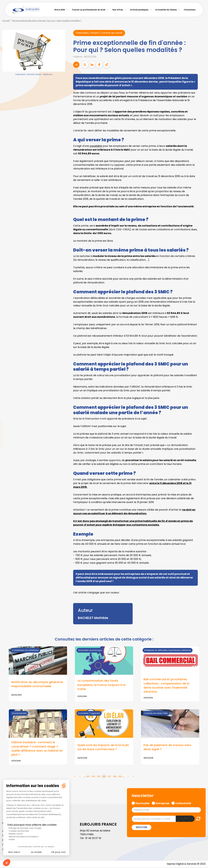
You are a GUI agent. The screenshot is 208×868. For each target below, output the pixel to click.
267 (109, 777)
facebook (202, 415)
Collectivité (183, 804)
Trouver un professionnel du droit (89, 10)
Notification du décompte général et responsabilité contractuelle (37, 684)
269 (120, 777)
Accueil (6, 21)
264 (93, 777)
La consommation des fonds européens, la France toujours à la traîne (101, 685)
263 (88, 777)
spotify (202, 447)
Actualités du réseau (166, 10)
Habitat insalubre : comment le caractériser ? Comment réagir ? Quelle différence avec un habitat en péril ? (37, 749)
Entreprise (162, 804)
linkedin (202, 428)
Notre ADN (60, 10)
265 (99, 777)
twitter (202, 421)
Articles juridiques (139, 10)
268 (115, 777)
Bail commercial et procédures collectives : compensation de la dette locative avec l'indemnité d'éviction (166, 686)
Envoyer (142, 828)
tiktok (202, 453)
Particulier (143, 804)
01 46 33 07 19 (93, 839)
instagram (202, 440)
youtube (202, 434)
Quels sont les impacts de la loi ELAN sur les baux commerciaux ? (103, 748)
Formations (190, 10)
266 (104, 777)
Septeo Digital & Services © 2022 (186, 865)
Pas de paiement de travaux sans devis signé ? (167, 748)
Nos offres (118, 10)
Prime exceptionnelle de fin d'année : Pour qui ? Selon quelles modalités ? (47, 21)
